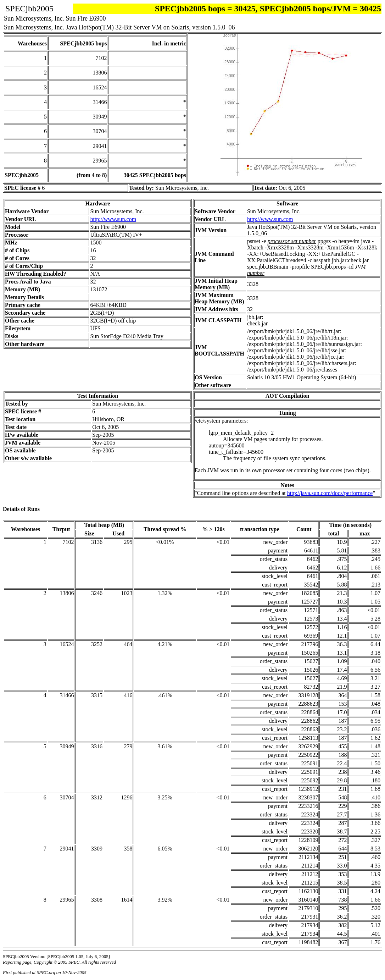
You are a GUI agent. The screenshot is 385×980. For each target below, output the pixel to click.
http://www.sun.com (113, 219)
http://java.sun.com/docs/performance (330, 493)
